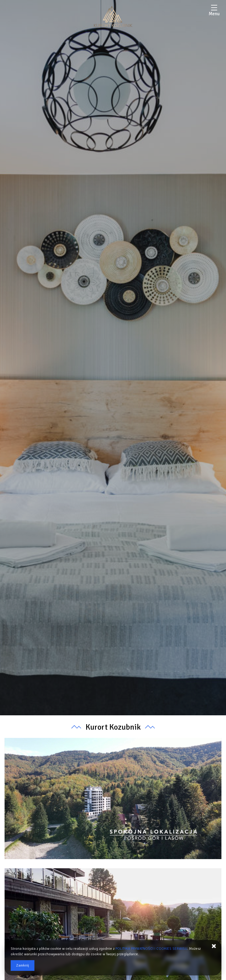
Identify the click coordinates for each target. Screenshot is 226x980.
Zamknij (23, 965)
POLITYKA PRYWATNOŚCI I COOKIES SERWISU (151, 949)
